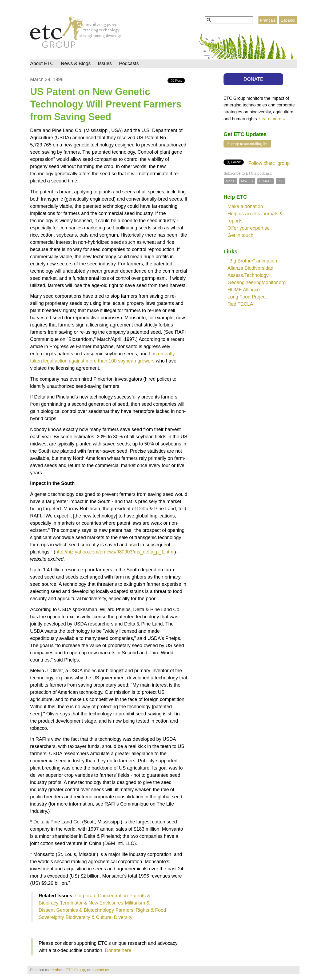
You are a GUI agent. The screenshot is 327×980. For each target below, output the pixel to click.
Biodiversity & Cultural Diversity (99, 917)
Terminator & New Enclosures (92, 903)
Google (266, 181)
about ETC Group (70, 970)
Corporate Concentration (101, 896)
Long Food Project (247, 297)
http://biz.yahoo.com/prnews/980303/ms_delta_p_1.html (115, 552)
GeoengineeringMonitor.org (257, 282)
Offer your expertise (249, 228)
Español (288, 20)
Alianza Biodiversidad (250, 268)
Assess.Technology (248, 275)
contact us (100, 970)
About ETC (42, 63)
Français (268, 20)
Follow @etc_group (269, 163)
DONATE (253, 79)
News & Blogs (76, 63)
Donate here (118, 950)
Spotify (247, 181)
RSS (281, 181)
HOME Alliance (244, 290)
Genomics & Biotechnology (85, 910)
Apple (231, 181)
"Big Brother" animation (252, 261)
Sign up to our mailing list (247, 144)
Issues (105, 63)
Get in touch (240, 235)
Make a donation (245, 206)
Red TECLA (240, 304)
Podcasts (129, 63)
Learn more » (272, 119)
